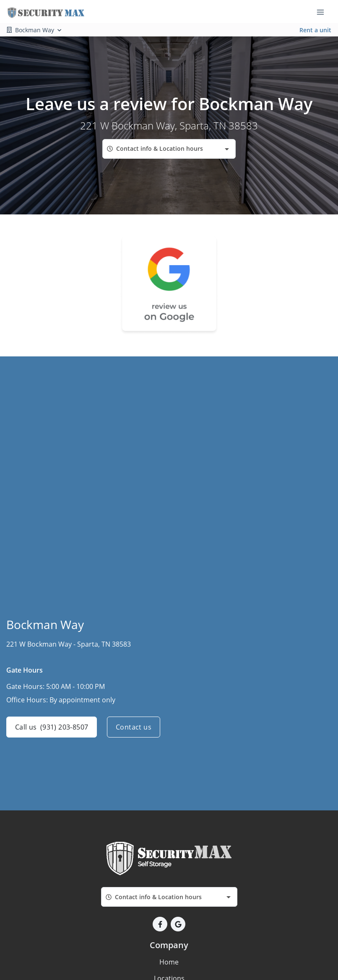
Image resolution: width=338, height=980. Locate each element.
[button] (160, 924)
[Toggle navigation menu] (324, 12)
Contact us (134, 727)
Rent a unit (315, 30)
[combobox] (169, 149)
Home (169, 962)
